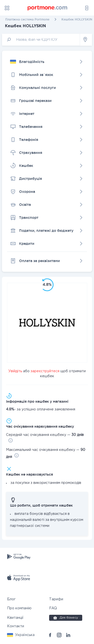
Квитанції (15, 618)
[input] (41, 40)
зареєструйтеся (45, 371)
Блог (11, 599)
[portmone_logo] (48, 8)
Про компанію (19, 608)
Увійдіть (15, 371)
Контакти (16, 626)
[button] (21, 635)
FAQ (53, 608)
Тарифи (56, 599)
